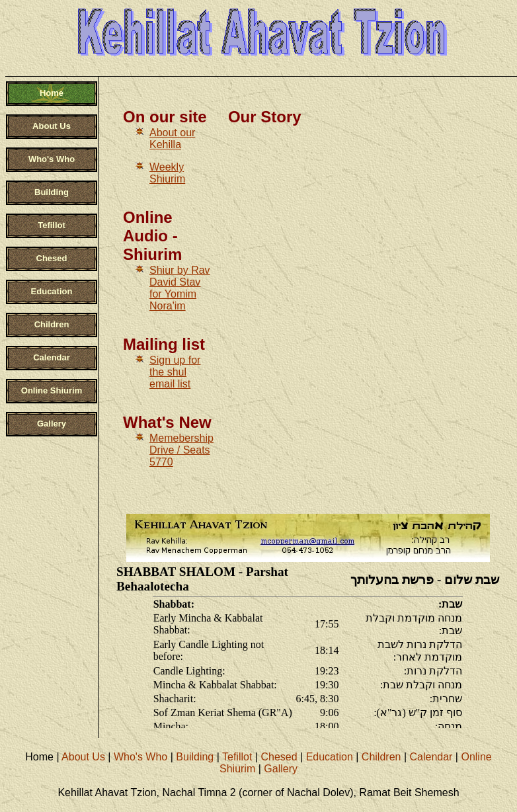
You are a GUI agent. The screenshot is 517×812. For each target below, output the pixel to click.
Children (381, 757)
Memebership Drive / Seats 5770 (181, 450)
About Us (83, 757)
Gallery (281, 769)
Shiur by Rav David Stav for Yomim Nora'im (180, 288)
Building (195, 757)
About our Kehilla (172, 139)
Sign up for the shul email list (175, 372)
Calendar (431, 757)
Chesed (279, 757)
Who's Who (140, 757)
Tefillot (237, 757)
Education (330, 757)
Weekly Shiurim (167, 173)
